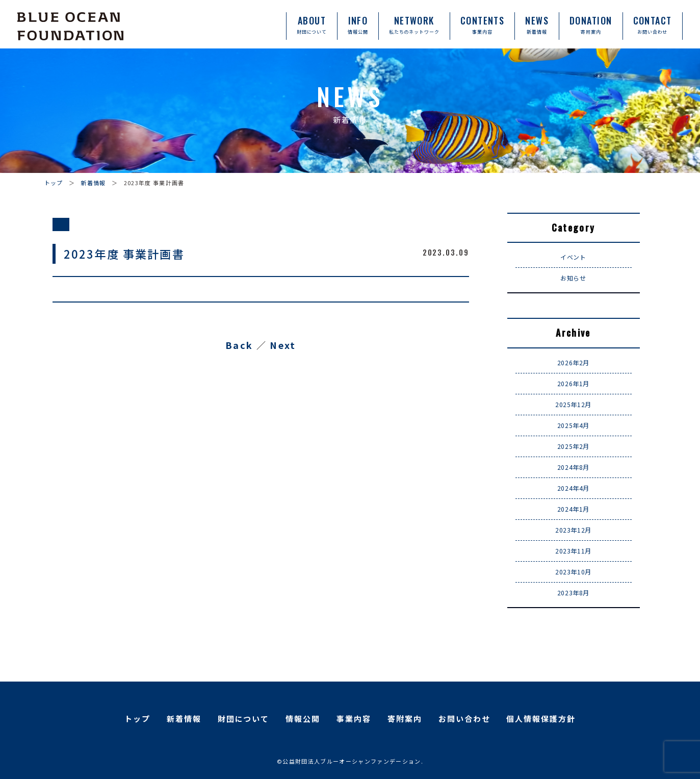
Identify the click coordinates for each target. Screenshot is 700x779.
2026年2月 (573, 362)
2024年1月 (573, 509)
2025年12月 (573, 404)
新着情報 (93, 183)
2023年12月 (573, 530)
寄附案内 (405, 719)
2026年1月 (573, 383)
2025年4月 (573, 425)
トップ (54, 183)
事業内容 (354, 719)
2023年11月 (573, 551)
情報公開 (303, 719)
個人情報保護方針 (541, 719)
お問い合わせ (464, 719)
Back (239, 345)
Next (283, 345)
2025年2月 (573, 446)
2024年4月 (573, 488)
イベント (573, 257)
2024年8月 (573, 467)
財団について (244, 719)
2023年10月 (573, 572)
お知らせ (573, 278)
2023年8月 (573, 593)
